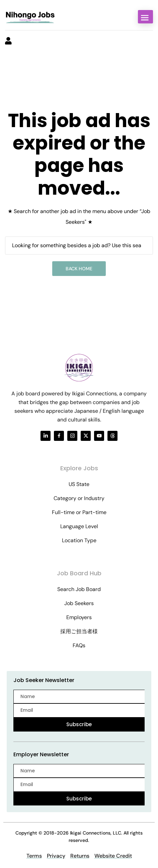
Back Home (79, 269)
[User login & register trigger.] (8, 41)
